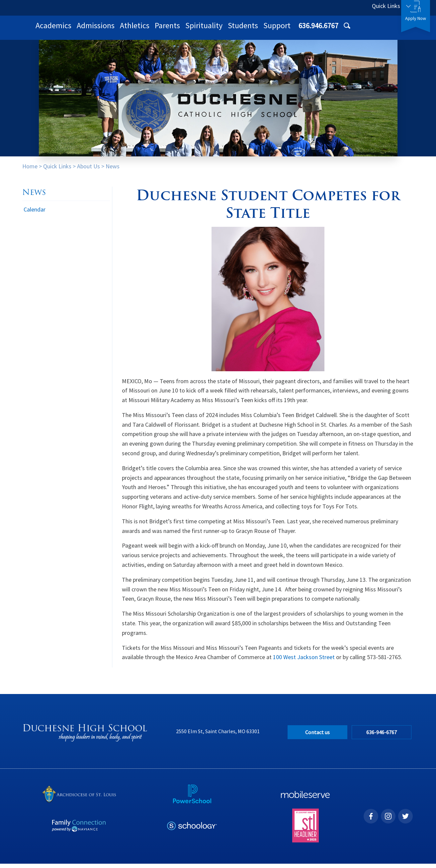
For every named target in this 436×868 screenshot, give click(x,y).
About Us (88, 171)
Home (30, 171)
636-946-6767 (384, 737)
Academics (140, 30)
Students (330, 30)
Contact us (317, 737)
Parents (254, 30)
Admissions (182, 30)
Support (364, 30)
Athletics (221, 30)
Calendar (35, 214)
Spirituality (291, 30)
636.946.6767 (337, 8)
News (113, 171)
